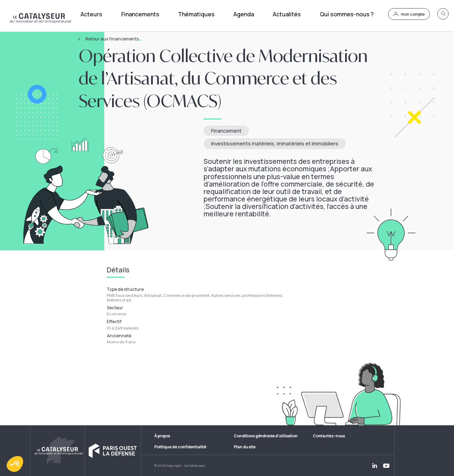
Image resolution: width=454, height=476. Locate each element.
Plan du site (245, 447)
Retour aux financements (113, 39)
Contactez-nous (329, 436)
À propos (162, 436)
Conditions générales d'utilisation (266, 436)
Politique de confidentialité (180, 447)
